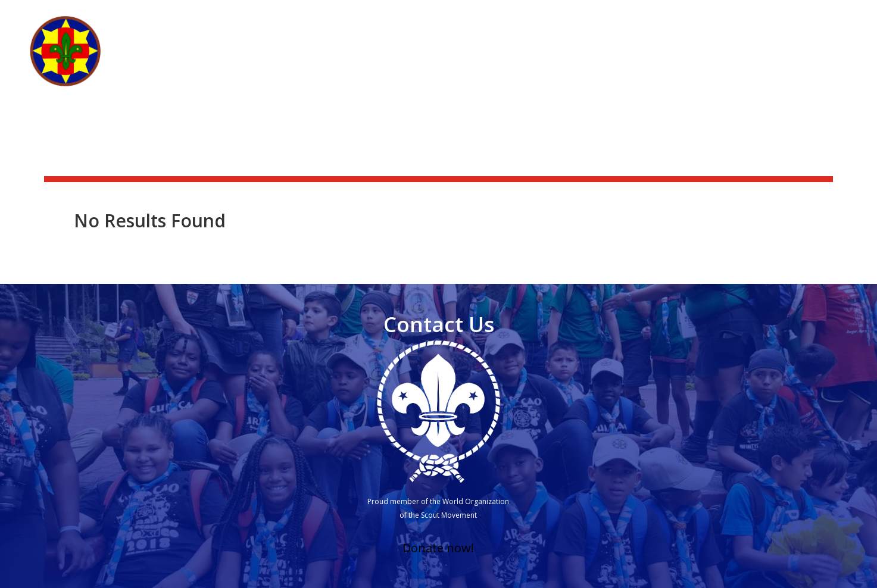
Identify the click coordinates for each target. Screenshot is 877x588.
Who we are (505, 61)
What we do (586, 61)
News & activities (643, 15)
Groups (730, 61)
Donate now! (438, 548)
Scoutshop (722, 15)
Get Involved (658, 61)
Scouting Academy (804, 15)
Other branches (798, 61)
